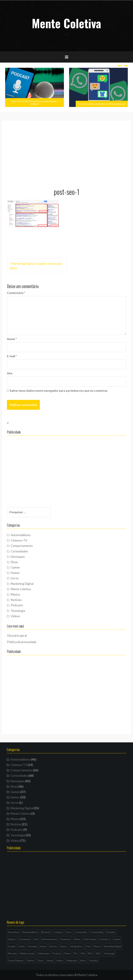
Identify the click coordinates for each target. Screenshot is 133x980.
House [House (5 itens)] (43, 946)
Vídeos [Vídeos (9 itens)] (60, 961)
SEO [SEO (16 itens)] (98, 953)
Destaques (18, 557)
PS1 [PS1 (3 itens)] (76, 953)
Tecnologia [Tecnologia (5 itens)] (109, 953)
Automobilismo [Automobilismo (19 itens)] (30, 932)
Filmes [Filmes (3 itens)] (77, 939)
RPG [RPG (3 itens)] (90, 953)
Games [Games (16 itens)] (117, 939)
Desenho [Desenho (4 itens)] (111, 932)
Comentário (16, 293)
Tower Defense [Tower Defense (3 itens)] (15, 961)
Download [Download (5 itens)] (25, 939)
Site (10, 373)
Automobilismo (21, 535)
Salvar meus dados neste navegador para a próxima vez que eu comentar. (59, 391)
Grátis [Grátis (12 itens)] (22, 946)
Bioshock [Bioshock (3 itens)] (46, 932)
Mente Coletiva (66, 23)
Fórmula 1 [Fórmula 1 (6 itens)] (105, 939)
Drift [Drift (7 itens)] (36, 939)
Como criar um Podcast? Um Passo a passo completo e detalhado (35, 102)
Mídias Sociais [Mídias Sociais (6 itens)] (27, 953)
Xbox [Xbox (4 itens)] (83, 961)
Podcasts (17, 605)
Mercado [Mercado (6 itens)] (12, 953)
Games (15, 567)
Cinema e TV (19, 540)
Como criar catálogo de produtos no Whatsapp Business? (102, 104)
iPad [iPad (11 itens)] (88, 946)
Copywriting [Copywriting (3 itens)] (97, 932)
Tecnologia (18, 611)
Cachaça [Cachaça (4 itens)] (58, 932)
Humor (15, 573)
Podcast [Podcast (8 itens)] (57, 953)
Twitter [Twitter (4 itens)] (30, 961)
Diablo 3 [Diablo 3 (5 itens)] (12, 939)
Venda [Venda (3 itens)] (50, 961)
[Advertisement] (66, 152)
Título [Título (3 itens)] (40, 961)
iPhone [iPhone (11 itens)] (97, 946)
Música (15, 594)
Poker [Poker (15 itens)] (67, 953)
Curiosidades (19, 551)
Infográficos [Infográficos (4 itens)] (76, 946)
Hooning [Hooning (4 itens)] (32, 946)
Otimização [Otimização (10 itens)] (44, 953)
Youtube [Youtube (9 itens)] (93, 961)
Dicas (14, 562)
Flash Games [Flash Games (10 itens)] (90, 939)
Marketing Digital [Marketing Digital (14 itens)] (112, 946)
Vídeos (15, 616)
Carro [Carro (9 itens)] (69, 932)
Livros (15, 578)
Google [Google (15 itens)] (12, 946)
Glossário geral (17, 636)
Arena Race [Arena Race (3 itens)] (14, 932)
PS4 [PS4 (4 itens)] (83, 953)
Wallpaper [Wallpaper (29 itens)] (72, 961)
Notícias (16, 600)
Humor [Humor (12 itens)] (64, 946)
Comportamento (22, 546)
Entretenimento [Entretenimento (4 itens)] (49, 939)
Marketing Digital (22, 584)
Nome (12, 339)
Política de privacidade (22, 642)
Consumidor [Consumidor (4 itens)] (81, 932)
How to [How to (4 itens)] (53, 946)
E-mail (12, 356)
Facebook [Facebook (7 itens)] (66, 939)
